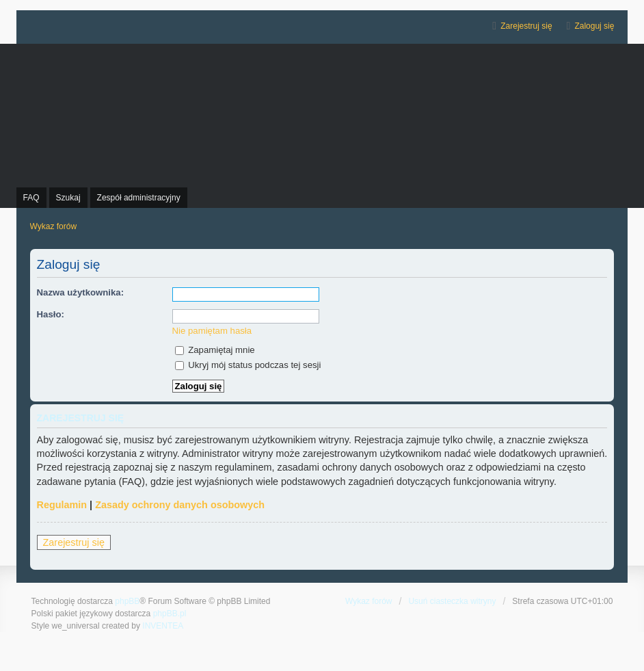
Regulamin (62, 505)
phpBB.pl (170, 614)
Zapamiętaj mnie (215, 350)
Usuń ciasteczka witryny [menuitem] (452, 601)
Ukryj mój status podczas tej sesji (248, 365)
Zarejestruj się (74, 542)
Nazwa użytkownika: (81, 292)
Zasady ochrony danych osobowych (180, 505)
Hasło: (51, 314)
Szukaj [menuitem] (68, 198)
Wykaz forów (369, 601)
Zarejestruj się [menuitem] (526, 26)
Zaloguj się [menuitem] (594, 26)
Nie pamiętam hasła (212, 331)
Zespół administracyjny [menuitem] (139, 198)
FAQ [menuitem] (31, 198)
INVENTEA (163, 626)
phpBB (127, 601)
